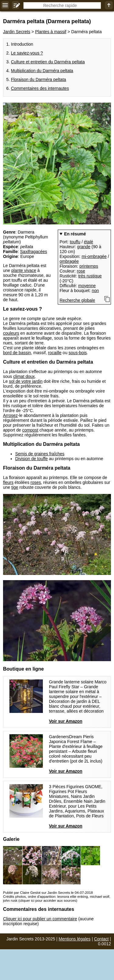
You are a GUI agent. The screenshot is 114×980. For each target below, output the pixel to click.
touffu (75, 242)
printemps (89, 266)
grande (84, 247)
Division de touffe (31, 459)
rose (81, 271)
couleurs (11, 333)
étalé (88, 242)
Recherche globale (77, 300)
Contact (101, 939)
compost (30, 430)
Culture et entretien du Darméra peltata (48, 62)
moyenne (87, 286)
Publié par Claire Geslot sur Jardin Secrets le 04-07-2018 (48, 892)
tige (15, 487)
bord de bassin (17, 353)
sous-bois (78, 353)
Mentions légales (75, 939)
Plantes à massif (51, 32)
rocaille (55, 353)
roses (36, 482)
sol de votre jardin (26, 381)
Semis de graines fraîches (40, 454)
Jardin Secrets (17, 32)
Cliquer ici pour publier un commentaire (40, 919)
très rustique (90, 276)
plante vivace (24, 270)
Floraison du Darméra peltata (38, 79)
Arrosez (10, 415)
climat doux (24, 376)
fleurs (8, 482)
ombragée (69, 261)
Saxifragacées (34, 252)
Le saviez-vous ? (27, 53)
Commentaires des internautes (40, 88)
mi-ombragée (94, 256)
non (95, 291)
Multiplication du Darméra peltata (42, 71)
